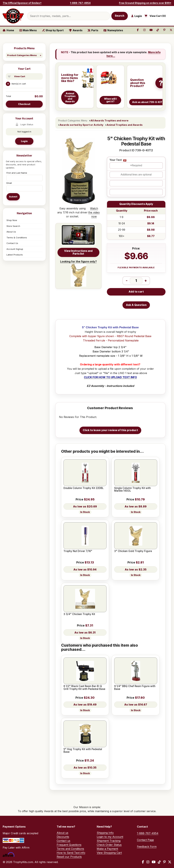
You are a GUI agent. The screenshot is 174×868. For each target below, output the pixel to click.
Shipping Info (105, 833)
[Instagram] (148, 862)
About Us (11, 232)
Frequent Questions (69, 845)
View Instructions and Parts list (78, 252)
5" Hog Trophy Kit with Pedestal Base (83, 751)
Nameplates (113, 30)
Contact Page (145, 840)
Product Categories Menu (22, 55)
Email (9, 183)
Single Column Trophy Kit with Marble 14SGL (132, 490)
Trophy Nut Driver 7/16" (78, 551)
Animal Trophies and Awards (125, 125)
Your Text (116, 160)
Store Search (13, 226)
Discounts (63, 837)
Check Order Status (109, 845)
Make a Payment (107, 849)
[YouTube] (154, 862)
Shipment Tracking (109, 841)
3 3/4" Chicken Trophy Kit (79, 614)
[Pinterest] (164, 862)
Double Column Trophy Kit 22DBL (84, 488)
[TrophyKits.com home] (13, 16)
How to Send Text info (71, 853)
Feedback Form (147, 847)
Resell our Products (69, 857)
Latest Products (15, 255)
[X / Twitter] (170, 862)
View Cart (20, 76)
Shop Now (12, 220)
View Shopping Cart (109, 853)
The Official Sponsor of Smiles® (22, 3)
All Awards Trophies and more (109, 121)
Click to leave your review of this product (110, 430)
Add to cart (136, 292)
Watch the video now (94, 212)
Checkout (24, 104)
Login (24, 141)
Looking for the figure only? (78, 273)
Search (120, 16)
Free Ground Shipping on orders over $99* (145, 3)
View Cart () (158, 16)
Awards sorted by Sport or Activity (81, 125)
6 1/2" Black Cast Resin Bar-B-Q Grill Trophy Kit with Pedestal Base (84, 688)
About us (62, 833)
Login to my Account (110, 837)
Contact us (63, 841)
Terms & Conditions (17, 237)
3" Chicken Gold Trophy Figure (133, 551)
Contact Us (12, 243)
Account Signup (15, 249)
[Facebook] (143, 862)
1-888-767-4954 (80, 3)
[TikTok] (159, 862)
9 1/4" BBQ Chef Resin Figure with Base (135, 688)
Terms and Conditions (70, 849)
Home (8, 30)
